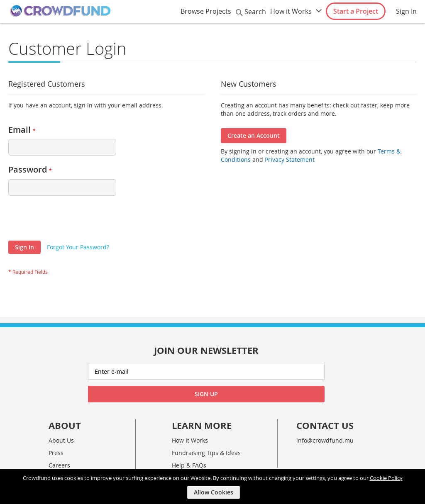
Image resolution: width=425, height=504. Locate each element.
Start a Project (356, 11)
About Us (61, 440)
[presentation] (71, 220)
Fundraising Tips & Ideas (206, 453)
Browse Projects (206, 11)
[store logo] (60, 11)
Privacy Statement (290, 159)
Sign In (406, 11)
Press (56, 453)
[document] (214, 486)
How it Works (291, 11)
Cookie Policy (386, 477)
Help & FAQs (189, 465)
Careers (59, 465)
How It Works (190, 440)
